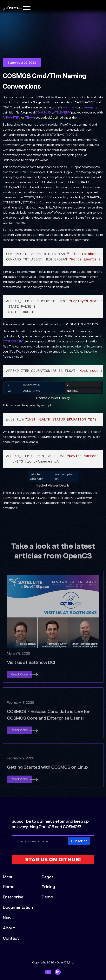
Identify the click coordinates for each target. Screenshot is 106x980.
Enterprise (13, 897)
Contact (11, 938)
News (8, 918)
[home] (13, 8)
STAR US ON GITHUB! (53, 859)
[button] (63, 8)
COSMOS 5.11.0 (13, 341)
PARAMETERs (12, 118)
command (70, 107)
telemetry (91, 107)
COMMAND (43, 113)
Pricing (48, 887)
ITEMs (29, 118)
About (9, 928)
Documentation (18, 907)
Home (9, 887)
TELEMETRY (63, 113)
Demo (47, 897)
